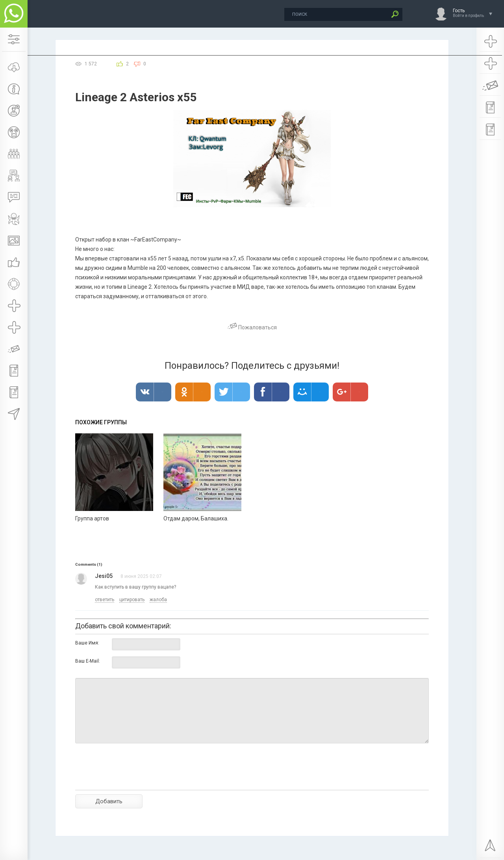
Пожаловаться (252, 327)
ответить (105, 600)
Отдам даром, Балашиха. (196, 518)
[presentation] (135, 780)
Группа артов (92, 518)
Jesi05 (104, 576)
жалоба (158, 600)
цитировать (132, 600)
